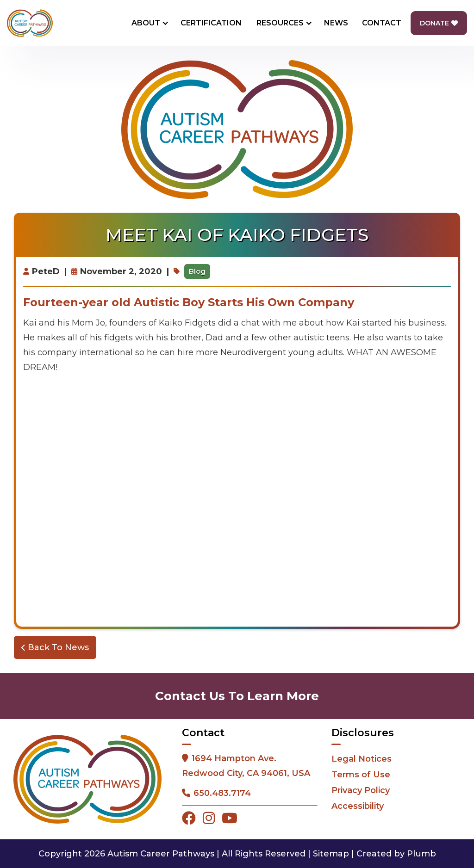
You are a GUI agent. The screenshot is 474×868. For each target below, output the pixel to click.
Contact (382, 23)
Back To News (55, 647)
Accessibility (358, 806)
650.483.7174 (222, 793)
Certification (211, 23)
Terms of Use (361, 775)
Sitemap (331, 854)
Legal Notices (362, 759)
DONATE (439, 23)
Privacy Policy (361, 790)
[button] (149, 23)
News (336, 23)
